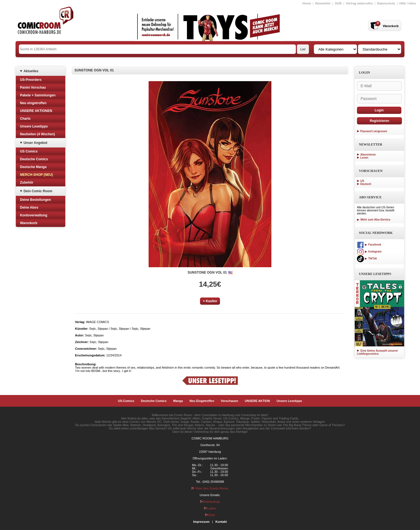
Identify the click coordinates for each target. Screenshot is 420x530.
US (362, 181)
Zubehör (27, 182)
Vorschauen (229, 401)
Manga (178, 401)
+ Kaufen (210, 301)
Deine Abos (29, 207)
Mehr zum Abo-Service (374, 220)
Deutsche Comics (34, 159)
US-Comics (126, 401)
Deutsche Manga (33, 167)
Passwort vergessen (374, 131)
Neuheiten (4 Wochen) (37, 134)
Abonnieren (368, 155)
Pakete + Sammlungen (38, 95)
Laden (210, 508)
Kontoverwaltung (34, 215)
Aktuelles (31, 71)
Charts (25, 119)
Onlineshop (210, 502)
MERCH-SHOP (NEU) (36, 175)
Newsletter (323, 3)
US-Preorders (31, 80)
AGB (338, 3)
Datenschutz (386, 3)
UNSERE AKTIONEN (36, 111)
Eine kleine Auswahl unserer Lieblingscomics (377, 352)
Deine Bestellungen (35, 200)
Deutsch (366, 184)
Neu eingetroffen (33, 103)
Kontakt (221, 522)
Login (379, 110)
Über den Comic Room (210, 488)
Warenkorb (29, 223)
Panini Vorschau (33, 87)
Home (307, 3)
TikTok (367, 258)
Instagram (369, 252)
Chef (210, 515)
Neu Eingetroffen (202, 401)
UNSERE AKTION (257, 401)
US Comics (29, 151)
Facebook (369, 245)
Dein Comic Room (38, 191)
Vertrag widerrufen (359, 3)
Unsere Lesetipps (34, 126)
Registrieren (379, 121)
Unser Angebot (36, 143)
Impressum (202, 522)
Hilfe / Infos (408, 3)
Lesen (364, 158)
